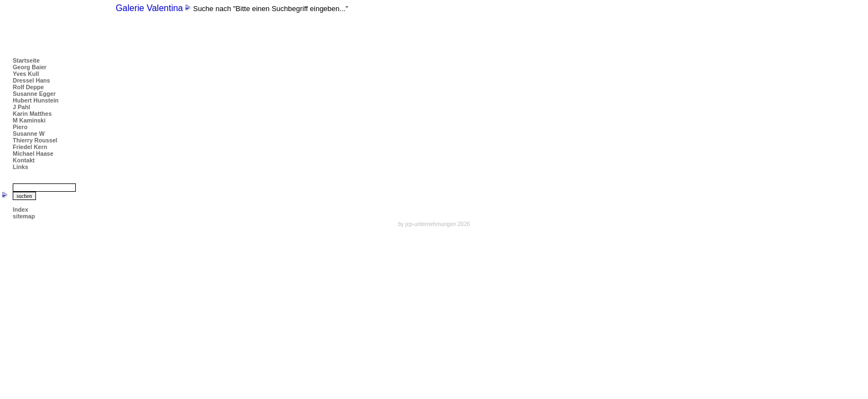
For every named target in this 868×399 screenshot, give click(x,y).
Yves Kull (26, 74)
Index (20, 209)
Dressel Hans (32, 80)
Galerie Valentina (149, 8)
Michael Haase (33, 154)
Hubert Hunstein (36, 100)
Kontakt (24, 160)
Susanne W (29, 134)
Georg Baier (30, 67)
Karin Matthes (32, 114)
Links (20, 167)
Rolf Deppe (28, 87)
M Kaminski (29, 120)
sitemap (24, 216)
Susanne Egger (34, 94)
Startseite (26, 60)
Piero (20, 127)
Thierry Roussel (35, 140)
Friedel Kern (30, 147)
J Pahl (21, 107)
